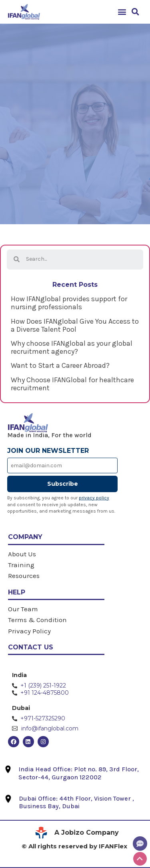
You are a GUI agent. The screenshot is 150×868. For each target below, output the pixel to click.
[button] (122, 12)
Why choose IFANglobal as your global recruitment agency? (72, 347)
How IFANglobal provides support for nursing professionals (69, 303)
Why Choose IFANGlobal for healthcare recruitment (72, 384)
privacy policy (94, 498)
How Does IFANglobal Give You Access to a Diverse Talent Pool (75, 325)
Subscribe (63, 484)
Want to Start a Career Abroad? (60, 365)
